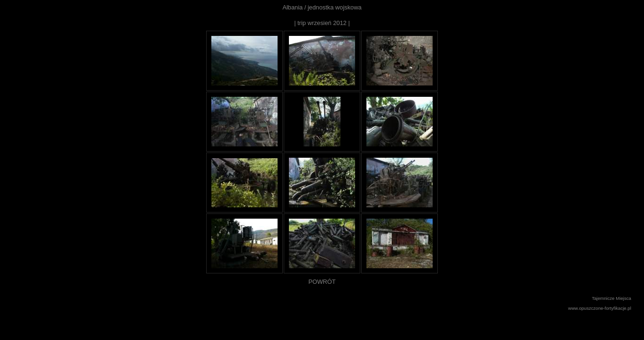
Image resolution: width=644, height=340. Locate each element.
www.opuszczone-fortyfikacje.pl (600, 308)
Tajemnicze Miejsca (612, 298)
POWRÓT (322, 282)
